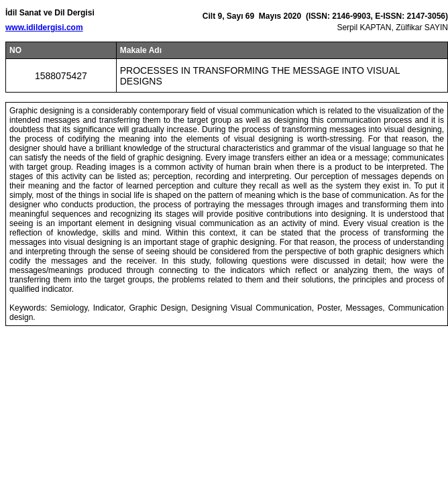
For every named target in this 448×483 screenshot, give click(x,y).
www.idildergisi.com (44, 28)
